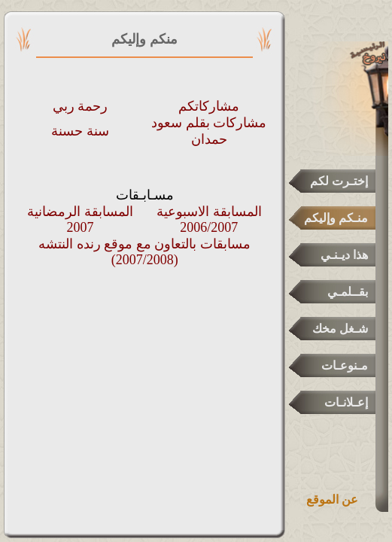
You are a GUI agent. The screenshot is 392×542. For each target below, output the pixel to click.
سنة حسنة (80, 131)
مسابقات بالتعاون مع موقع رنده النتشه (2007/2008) (144, 252)
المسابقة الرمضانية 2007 (80, 219)
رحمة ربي (81, 106)
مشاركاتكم (209, 106)
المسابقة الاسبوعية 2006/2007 (209, 219)
